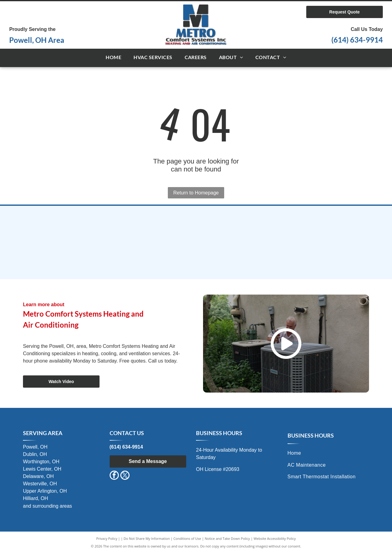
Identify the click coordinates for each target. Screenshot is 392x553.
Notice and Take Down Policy (228, 538)
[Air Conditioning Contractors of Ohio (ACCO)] (196, 258)
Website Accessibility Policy (275, 538)
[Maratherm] (81, 258)
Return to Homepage (196, 193)
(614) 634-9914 (357, 40)
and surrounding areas (47, 506)
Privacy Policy (107, 538)
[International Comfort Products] (81, 227)
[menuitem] (113, 58)
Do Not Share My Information (147, 538)
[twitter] (125, 476)
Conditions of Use (187, 538)
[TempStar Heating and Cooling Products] (311, 227)
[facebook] (114, 476)
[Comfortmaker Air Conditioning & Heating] (196, 227)
